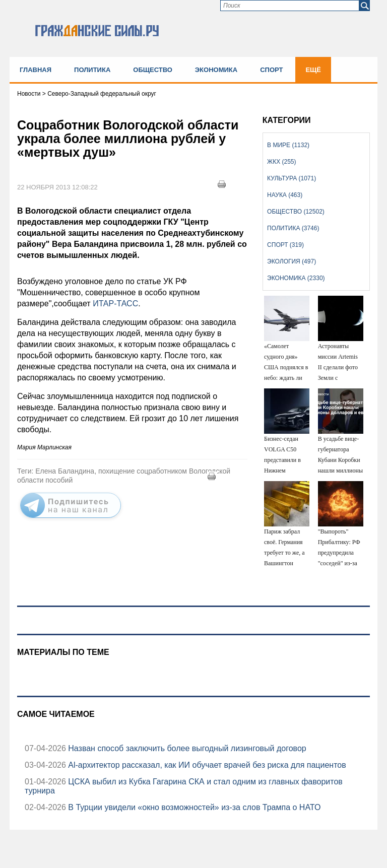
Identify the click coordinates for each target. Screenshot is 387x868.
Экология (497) (292, 261)
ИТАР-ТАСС (115, 304)
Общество (153, 70)
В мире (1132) (288, 145)
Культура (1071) (292, 178)
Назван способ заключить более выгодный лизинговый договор (186, 748)
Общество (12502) (296, 212)
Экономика (216, 70)
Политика (92, 70)
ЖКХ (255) (281, 162)
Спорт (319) (285, 245)
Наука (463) (285, 195)
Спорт (271, 70)
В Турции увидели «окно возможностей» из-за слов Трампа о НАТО (193, 807)
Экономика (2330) (296, 278)
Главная (36, 70)
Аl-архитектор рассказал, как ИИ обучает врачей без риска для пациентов (206, 765)
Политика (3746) (293, 228)
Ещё (313, 70)
